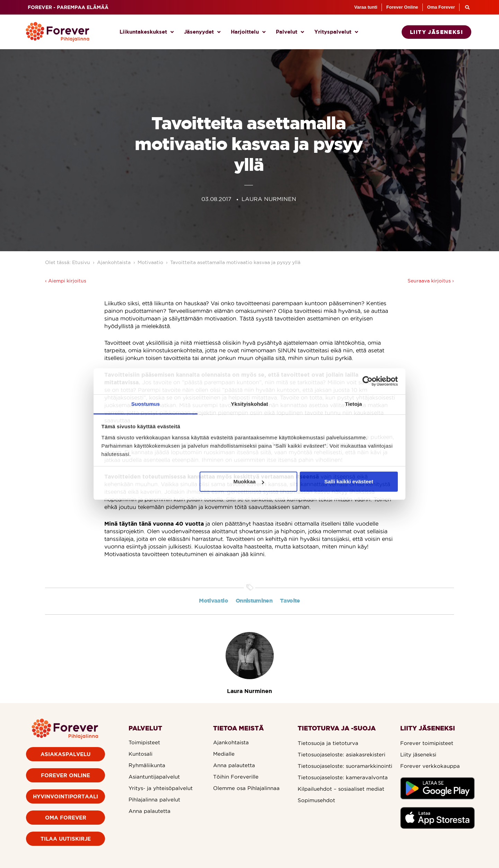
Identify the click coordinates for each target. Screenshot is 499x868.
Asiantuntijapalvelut (154, 777)
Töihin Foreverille (236, 777)
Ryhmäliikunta (147, 765)
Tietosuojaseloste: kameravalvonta (343, 777)
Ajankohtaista (114, 262)
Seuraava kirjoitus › (431, 281)
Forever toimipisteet (427, 743)
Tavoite (290, 600)
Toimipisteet (144, 742)
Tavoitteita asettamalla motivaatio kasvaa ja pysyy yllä (235, 262)
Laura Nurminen (249, 691)
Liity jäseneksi (418, 755)
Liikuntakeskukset (147, 32)
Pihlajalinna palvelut (154, 800)
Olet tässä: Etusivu (68, 262)
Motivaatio (150, 262)
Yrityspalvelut (336, 32)
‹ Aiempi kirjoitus (66, 281)
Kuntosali (141, 754)
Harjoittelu (248, 32)
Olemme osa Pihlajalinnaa (246, 788)
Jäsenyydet (202, 32)
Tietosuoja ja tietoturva (328, 743)
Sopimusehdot (316, 800)
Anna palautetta (150, 811)
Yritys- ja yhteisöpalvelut (161, 788)
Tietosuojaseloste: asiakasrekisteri (342, 755)
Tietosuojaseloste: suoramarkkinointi (345, 766)
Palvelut (290, 32)
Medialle (224, 754)
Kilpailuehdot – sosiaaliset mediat (341, 789)
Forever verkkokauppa (430, 766)
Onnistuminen (254, 600)
